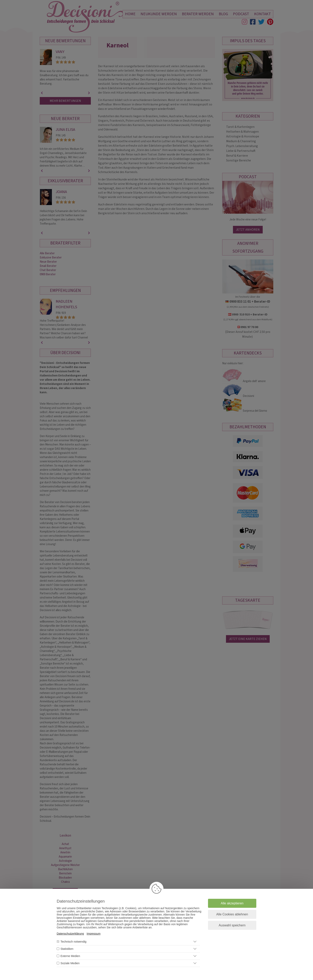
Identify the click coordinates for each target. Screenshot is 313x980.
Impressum (94, 934)
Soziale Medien (70, 963)
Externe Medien (70, 956)
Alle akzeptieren (232, 903)
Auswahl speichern (232, 925)
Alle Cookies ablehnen (232, 914)
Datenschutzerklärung (70, 934)
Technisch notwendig (73, 942)
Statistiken (67, 949)
